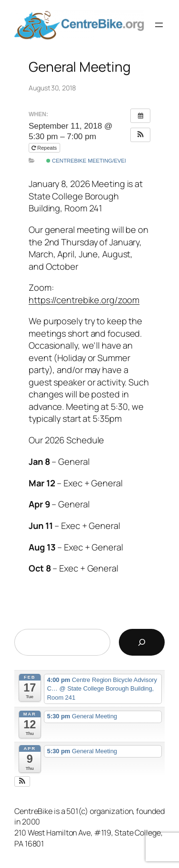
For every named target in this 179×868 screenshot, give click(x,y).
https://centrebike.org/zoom (84, 300)
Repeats (45, 148)
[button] (140, 135)
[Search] (142, 642)
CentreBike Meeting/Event (89, 161)
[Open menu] (159, 25)
